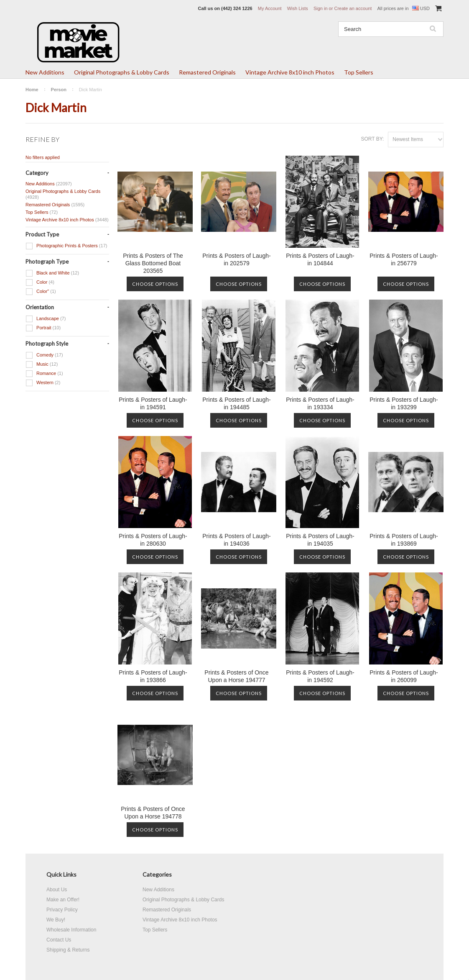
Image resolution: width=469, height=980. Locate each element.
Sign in (321, 8)
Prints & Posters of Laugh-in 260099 (404, 676)
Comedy (44, 355)
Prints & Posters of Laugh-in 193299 (404, 403)
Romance (44, 374)
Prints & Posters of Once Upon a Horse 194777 (236, 676)
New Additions (45, 72)
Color (40, 282)
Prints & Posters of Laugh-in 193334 (320, 403)
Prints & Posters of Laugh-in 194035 (320, 540)
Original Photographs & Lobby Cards (122, 72)
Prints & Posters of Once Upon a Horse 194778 (153, 813)
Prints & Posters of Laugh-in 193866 (153, 676)
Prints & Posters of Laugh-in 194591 (153, 403)
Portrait (43, 328)
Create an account (353, 8)
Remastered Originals (207, 72)
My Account (270, 8)
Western (43, 383)
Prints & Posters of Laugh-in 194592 (320, 676)
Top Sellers (359, 72)
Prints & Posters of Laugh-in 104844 (320, 259)
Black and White (52, 273)
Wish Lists (298, 8)
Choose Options (155, 284)
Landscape (46, 319)
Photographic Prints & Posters (66, 246)
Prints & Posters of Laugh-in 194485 (236, 403)
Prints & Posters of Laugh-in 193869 (404, 540)
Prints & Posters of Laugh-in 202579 (236, 259)
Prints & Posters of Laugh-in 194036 (236, 540)
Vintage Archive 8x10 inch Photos (290, 72)
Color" (41, 292)
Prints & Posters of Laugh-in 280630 (153, 540)
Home (32, 90)
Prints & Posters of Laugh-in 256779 (404, 259)
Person (59, 90)
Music (42, 364)
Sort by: (372, 139)
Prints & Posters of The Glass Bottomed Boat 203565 (153, 263)
